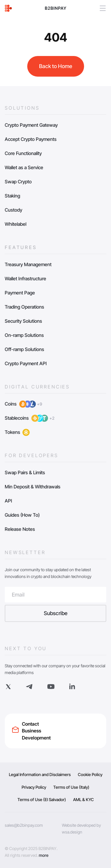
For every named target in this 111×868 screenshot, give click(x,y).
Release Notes (20, 529)
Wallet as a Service (24, 167)
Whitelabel (16, 224)
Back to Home (56, 66)
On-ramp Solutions (24, 335)
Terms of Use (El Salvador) (42, 799)
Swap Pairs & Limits (25, 472)
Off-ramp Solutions (24, 349)
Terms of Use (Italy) (71, 787)
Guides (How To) (22, 515)
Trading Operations (24, 307)
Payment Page (20, 293)
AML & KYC (83, 799)
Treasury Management (28, 264)
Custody (13, 210)
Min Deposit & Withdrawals (33, 487)
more (44, 855)
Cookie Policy (90, 774)
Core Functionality (23, 153)
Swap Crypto (18, 182)
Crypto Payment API (26, 363)
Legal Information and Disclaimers (40, 774)
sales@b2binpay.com (24, 825)
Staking (12, 196)
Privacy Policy (34, 787)
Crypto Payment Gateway (31, 125)
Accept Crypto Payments (31, 139)
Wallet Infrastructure (25, 279)
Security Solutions (23, 321)
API (8, 501)
